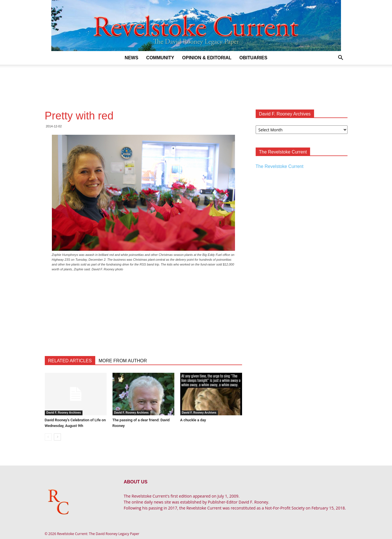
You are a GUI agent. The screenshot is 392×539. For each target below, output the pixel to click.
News (132, 58)
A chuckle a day (193, 420)
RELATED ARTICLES (70, 361)
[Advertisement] (196, 84)
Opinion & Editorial (207, 58)
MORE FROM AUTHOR (123, 361)
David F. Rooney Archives (64, 413)
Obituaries (253, 58)
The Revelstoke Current (280, 166)
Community (160, 58)
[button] (341, 58)
